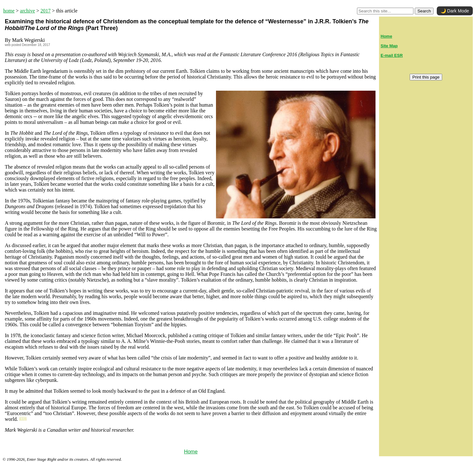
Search (424, 11)
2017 (46, 11)
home (9, 11)
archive (28, 11)
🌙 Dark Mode (455, 11)
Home (191, 452)
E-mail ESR (392, 55)
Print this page (426, 77)
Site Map (389, 46)
